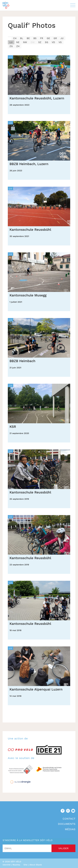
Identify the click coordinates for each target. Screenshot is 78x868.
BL (22, 38)
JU (62, 38)
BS (35, 38)
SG (47, 42)
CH (15, 38)
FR (42, 38)
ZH (18, 46)
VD (53, 42)
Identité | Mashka (11, 865)
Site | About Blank (33, 865)
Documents (67, 824)
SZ (40, 42)
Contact (69, 819)
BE (28, 38)
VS (60, 42)
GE (48, 38)
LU (11, 42)
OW (33, 42)
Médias (70, 829)
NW (25, 42)
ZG (11, 46)
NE (18, 42)
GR (55, 38)
